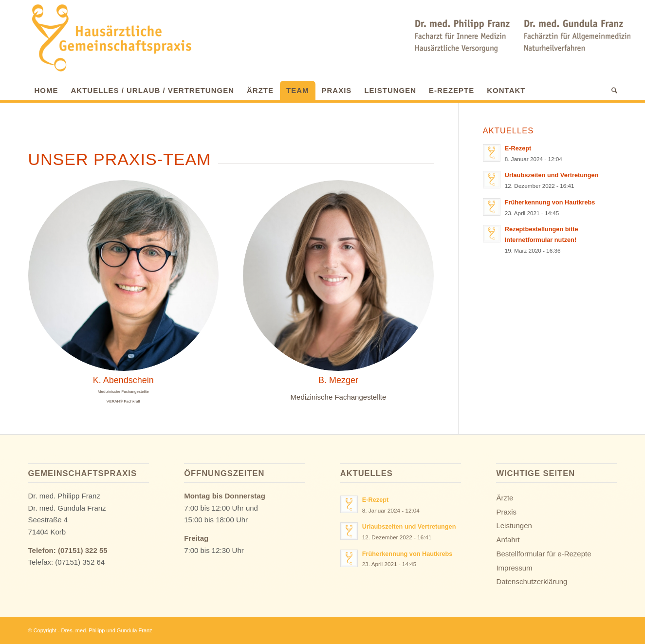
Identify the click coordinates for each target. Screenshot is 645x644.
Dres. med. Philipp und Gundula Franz (107, 630)
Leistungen (514, 525)
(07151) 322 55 (83, 550)
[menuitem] (46, 88)
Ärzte (505, 498)
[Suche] (611, 91)
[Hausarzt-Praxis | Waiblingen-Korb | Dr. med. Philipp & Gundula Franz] (111, 38)
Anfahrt (508, 540)
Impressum (514, 568)
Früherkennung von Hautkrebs (550, 202)
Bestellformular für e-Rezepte (544, 554)
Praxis (506, 512)
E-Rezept (518, 148)
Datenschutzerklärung (532, 581)
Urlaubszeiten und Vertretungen (552, 175)
